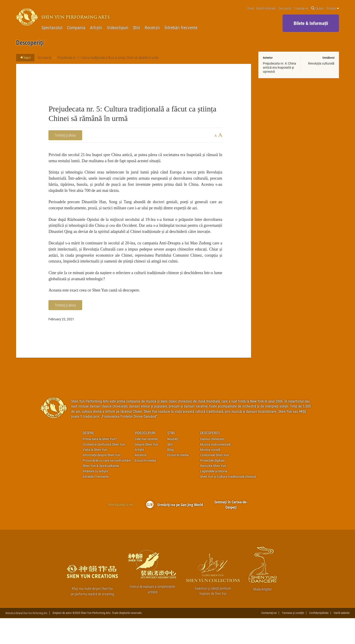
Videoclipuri (118, 28)
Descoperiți (285, 8)
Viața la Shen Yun (95, 475)
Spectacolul (52, 28)
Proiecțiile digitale (212, 486)
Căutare (317, 8)
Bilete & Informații (311, 23)
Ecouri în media (145, 486)
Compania (76, 28)
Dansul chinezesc (212, 465)
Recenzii (152, 28)
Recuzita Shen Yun (213, 492)
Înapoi (24, 58)
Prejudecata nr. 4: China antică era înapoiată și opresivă (279, 67)
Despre (88, 458)
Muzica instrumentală (215, 470)
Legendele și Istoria (214, 497)
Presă (251, 8)
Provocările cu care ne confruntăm (107, 486)
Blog (170, 475)
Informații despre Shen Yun (102, 481)
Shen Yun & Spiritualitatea (101, 492)
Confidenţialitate (319, 639)
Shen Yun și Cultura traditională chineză (228, 502)
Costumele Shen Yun (215, 481)
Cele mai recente (146, 465)
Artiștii (96, 28)
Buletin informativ (266, 8)
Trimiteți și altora (65, 135)
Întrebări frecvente (181, 28)
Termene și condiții (293, 639)
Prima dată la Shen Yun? (100, 465)
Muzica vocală (210, 475)
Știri (137, 28)
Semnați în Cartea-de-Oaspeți (231, 530)
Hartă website (342, 639)
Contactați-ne (301, 8)
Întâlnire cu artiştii (95, 497)
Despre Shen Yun (146, 470)
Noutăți (173, 465)
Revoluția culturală (321, 63)
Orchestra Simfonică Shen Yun (104, 470)
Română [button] (333, 8)
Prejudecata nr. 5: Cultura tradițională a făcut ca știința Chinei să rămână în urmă (108, 57)
